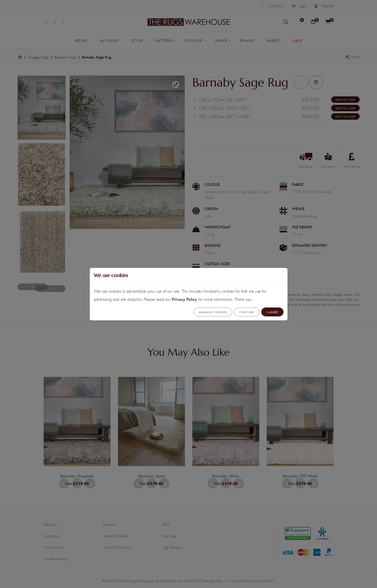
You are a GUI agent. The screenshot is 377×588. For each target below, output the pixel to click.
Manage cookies (213, 312)
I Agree (272, 312)
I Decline (247, 312)
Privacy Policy (184, 299)
